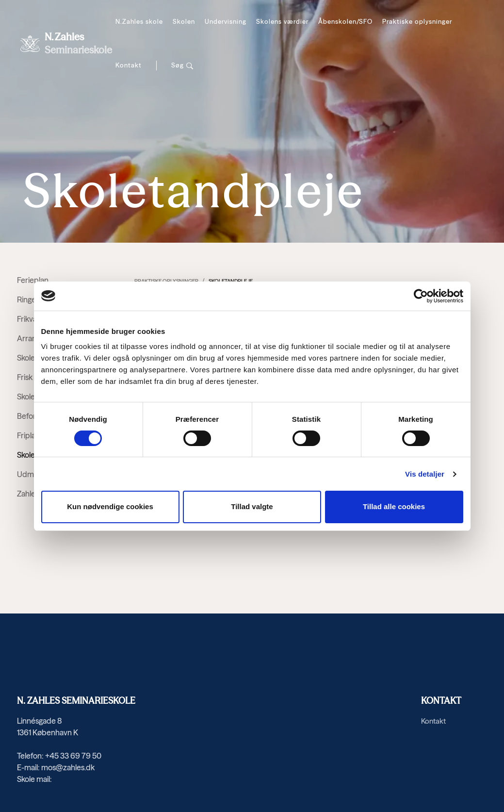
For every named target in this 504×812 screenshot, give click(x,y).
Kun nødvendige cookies (110, 506)
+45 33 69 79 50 (73, 756)
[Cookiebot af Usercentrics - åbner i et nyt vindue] (421, 296)
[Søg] (182, 66)
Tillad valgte (252, 506)
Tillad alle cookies (394, 506)
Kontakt (129, 65)
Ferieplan (33, 280)
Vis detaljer (425, 474)
